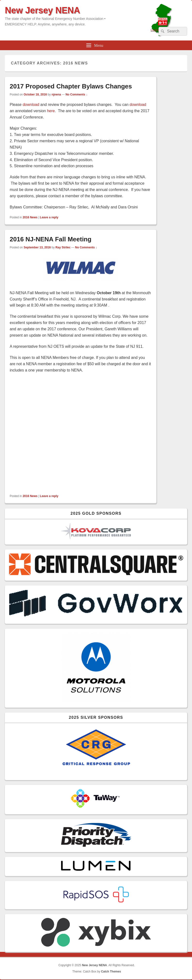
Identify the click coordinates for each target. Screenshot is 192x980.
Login (155, 30)
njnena (56, 95)
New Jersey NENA (42, 10)
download (31, 105)
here (51, 111)
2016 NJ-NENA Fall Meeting (51, 239)
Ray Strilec (63, 247)
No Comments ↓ (76, 95)
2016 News (30, 217)
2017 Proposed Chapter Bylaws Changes (71, 86)
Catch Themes (111, 972)
